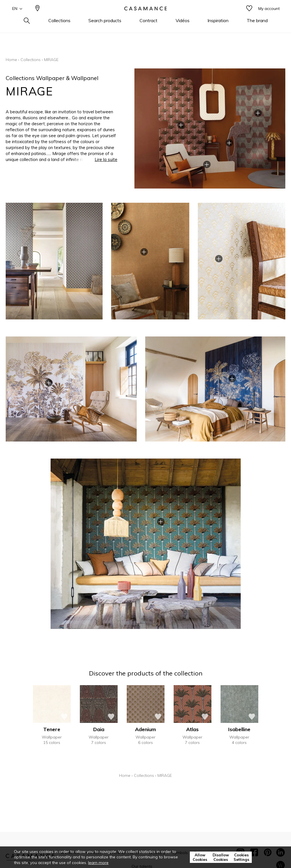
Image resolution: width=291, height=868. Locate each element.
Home (11, 60)
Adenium (145, 729)
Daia (99, 729)
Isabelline (239, 729)
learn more (98, 863)
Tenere (52, 729)
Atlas (192, 729)
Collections (31, 60)
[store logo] (145, 18)
